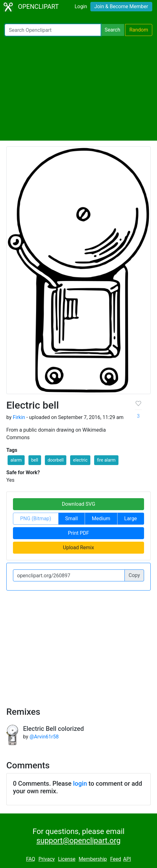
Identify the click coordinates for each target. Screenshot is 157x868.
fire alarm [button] (106, 460)
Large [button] (130, 518)
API (127, 859)
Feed (116, 859)
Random (139, 30)
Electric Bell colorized (54, 729)
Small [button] (71, 518)
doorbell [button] (56, 460)
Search (112, 30)
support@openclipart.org (78, 841)
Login (81, 6)
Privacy (47, 859)
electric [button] (80, 460)
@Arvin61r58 (44, 737)
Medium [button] (101, 518)
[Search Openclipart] (53, 30)
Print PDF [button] (78, 533)
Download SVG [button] (79, 504)
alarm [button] (16, 460)
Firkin (19, 417)
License (67, 859)
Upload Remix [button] (78, 548)
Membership (93, 859)
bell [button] (35, 460)
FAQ (30, 859)
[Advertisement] (78, 88)
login (80, 784)
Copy (134, 575)
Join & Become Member (121, 6)
